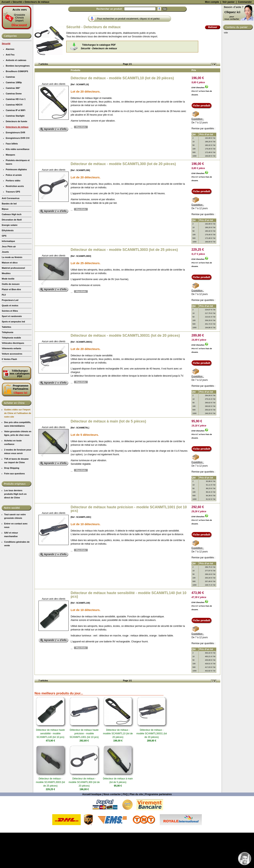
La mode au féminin (12, 293)
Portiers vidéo (13, 216)
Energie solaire (10, 260)
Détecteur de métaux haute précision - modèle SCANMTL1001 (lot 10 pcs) (129, 544)
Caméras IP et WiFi (16, 146)
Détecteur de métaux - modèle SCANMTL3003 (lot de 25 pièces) (124, 285)
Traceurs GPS (13, 227)
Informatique (8, 276)
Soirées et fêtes (10, 346)
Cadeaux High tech (12, 250)
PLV (4, 330)
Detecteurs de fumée (16, 157)
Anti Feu (10, 90)
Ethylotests (8, 266)
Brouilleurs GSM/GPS (17, 107)
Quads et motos (10, 341)
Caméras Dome (14, 129)
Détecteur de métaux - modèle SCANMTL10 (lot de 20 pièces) (122, 113)
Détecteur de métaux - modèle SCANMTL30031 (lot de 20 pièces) (125, 371)
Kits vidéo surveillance (18, 185)
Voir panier (228, 37)
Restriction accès (15, 221)
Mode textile (8, 314)
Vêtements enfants (12, 384)
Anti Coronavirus (11, 234)
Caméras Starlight (15, 151)
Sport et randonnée (12, 352)
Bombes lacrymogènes (18, 101)
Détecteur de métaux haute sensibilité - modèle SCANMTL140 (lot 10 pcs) (128, 630)
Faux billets (12, 179)
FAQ (125, 830)
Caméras (10, 112)
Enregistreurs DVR (15, 168)
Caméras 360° (13, 123)
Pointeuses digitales (16, 205)
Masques (10, 190)
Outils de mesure (11, 319)
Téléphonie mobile (11, 373)
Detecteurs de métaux (17, 162)
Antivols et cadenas (16, 96)
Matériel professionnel (13, 303)
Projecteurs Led (10, 335)
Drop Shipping (12, 503)
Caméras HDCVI (14, 140)
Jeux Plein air (9, 282)
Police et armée (14, 210)
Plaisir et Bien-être (11, 325)
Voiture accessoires (12, 389)
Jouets (5, 287)
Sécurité (6, 79)
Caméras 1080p (14, 118)
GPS (4, 271)
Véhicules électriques (13, 378)
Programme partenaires (158, 830)
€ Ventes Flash (9, 394)
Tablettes (6, 362)
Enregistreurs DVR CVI (18, 173)
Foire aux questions (14, 509)
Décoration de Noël (12, 255)
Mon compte (212, 37)
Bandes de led (9, 239)
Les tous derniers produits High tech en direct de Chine (15, 529)
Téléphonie (8, 368)
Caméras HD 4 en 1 (16, 134)
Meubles (6, 309)
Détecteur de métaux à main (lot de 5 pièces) (108, 457)
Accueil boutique (92, 830)
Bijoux (5, 244)
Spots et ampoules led (13, 357)
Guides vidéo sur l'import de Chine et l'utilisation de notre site (18, 448)
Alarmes (10, 84)
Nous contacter (112, 830)
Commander (245, 37)
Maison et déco (10, 298)
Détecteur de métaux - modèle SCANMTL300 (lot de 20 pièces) (123, 199)
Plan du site (136, 830)
